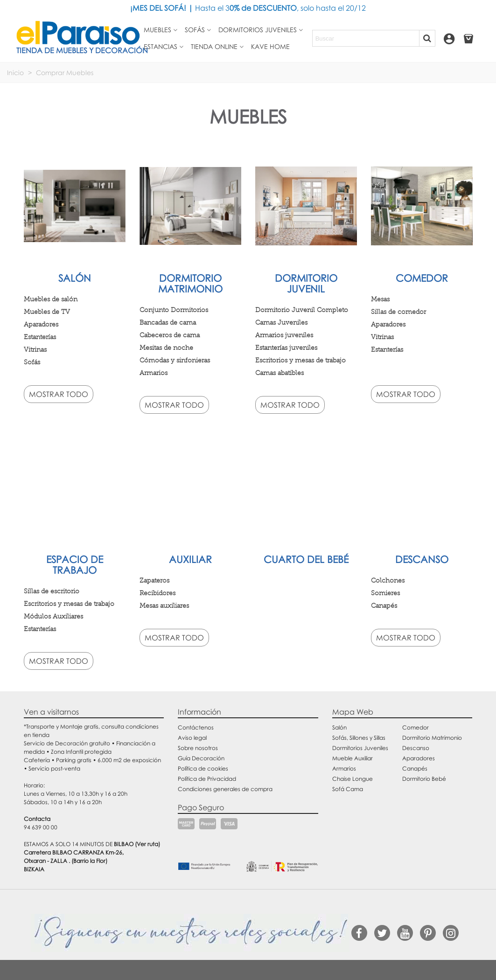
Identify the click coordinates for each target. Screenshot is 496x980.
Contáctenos (196, 727)
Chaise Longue (353, 779)
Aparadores (41, 324)
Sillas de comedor (398, 312)
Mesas (380, 299)
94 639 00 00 (41, 827)
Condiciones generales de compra (225, 789)
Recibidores (157, 593)
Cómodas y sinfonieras (175, 360)
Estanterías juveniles (286, 348)
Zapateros (154, 580)
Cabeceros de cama (170, 335)
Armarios (154, 373)
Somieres (385, 593)
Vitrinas (35, 349)
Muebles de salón (51, 299)
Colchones (388, 580)
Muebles (157, 30)
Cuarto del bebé (306, 559)
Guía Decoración (201, 758)
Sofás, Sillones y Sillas (359, 738)
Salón (75, 278)
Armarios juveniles (284, 335)
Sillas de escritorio (52, 591)
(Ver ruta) (147, 844)
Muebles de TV (47, 312)
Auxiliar (190, 559)
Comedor (422, 278)
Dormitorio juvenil (306, 283)
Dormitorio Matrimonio (432, 738)
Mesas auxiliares (164, 605)
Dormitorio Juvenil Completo (302, 310)
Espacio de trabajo (75, 565)
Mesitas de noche (166, 348)
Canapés (384, 605)
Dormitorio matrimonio (190, 283)
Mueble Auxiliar (353, 758)
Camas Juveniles (281, 322)
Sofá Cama (348, 789)
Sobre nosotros (198, 748)
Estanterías (40, 337)
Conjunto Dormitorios (174, 310)
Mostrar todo (59, 394)
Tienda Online (214, 46)
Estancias (161, 46)
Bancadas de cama (168, 322)
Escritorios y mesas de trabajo (300, 360)
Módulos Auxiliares (53, 616)
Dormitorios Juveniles (360, 748)
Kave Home (270, 46)
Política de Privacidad (207, 779)
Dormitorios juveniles (258, 30)
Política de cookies (203, 768)
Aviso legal (192, 738)
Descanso (422, 559)
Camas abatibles (279, 373)
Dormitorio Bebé (424, 779)
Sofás (195, 30)
